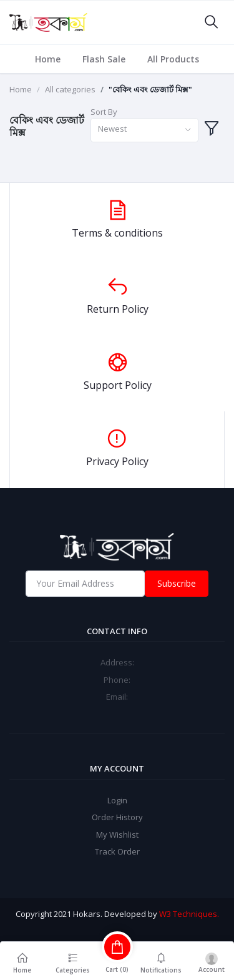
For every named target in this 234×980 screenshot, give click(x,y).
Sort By (104, 112)
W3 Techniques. (189, 914)
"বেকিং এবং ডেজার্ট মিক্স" (150, 89)
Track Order (117, 851)
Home (48, 59)
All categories (70, 89)
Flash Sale (104, 59)
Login (117, 800)
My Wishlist (117, 835)
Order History (117, 817)
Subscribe (177, 583)
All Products (173, 59)
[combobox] (144, 130)
